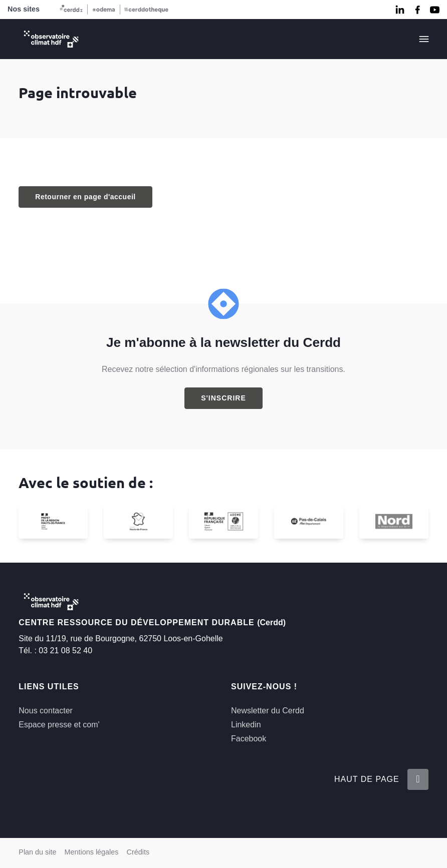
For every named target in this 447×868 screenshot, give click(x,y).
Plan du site (37, 852)
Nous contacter (46, 711)
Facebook (249, 739)
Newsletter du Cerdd (268, 711)
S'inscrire (223, 398)
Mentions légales (92, 852)
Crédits (138, 852)
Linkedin (246, 725)
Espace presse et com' (59, 725)
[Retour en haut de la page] (418, 779)
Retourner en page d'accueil (85, 197)
